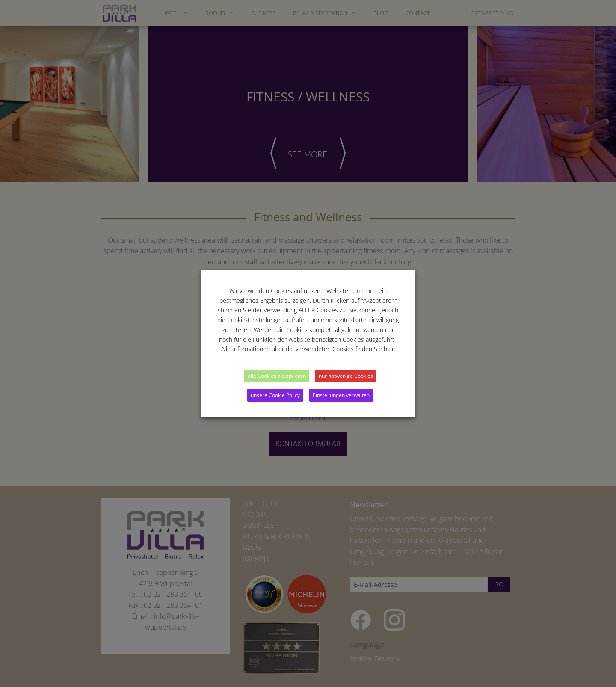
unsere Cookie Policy (275, 395)
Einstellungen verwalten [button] (341, 395)
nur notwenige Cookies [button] (346, 376)
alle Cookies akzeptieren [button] (277, 376)
